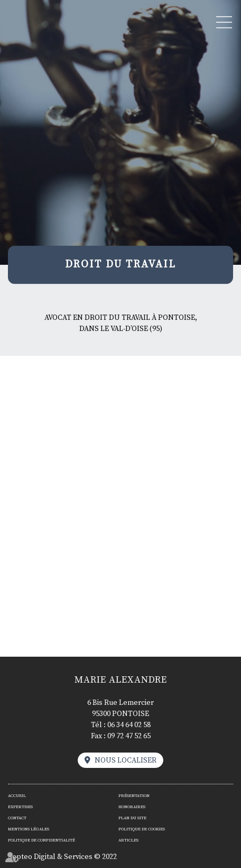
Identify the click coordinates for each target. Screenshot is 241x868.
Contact (17, 818)
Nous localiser (126, 760)
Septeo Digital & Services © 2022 (62, 857)
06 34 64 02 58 (129, 725)
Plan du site (132, 818)
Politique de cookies (142, 829)
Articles (128, 840)
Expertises (20, 807)
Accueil (17, 796)
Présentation (134, 796)
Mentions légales (29, 829)
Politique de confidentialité (41, 840)
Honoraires (132, 807)
